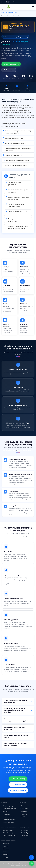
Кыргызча (23, 814)
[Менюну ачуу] (33, 7)
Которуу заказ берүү (11, 64)
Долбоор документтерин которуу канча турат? (18, 729)
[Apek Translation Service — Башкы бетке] (8, 7)
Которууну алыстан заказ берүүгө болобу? (18, 737)
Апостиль (5, 811)
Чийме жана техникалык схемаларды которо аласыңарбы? (18, 721)
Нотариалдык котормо (9, 809)
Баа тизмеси (9, 70)
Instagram (5, 852)
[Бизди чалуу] (32, 858)
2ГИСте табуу (24, 830)
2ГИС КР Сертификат (8, 833)
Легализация (6, 814)
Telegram (5, 846)
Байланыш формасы (18, 790)
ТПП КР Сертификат (8, 836)
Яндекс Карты (24, 836)
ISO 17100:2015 (7, 830)
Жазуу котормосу (7, 806)
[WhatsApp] (32, 863)
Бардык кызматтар (8, 822)
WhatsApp (5, 844)
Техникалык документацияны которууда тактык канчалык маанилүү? (18, 712)
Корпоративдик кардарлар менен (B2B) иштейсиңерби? (18, 745)
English (22, 817)
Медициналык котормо (9, 817)
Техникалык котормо (8, 820)
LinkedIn (5, 857)
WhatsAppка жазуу (18, 779)
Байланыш (23, 811)
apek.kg (24, 866)
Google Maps (24, 833)
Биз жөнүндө (24, 806)
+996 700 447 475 (18, 784)
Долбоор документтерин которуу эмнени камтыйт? (18, 702)
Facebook (5, 854)
